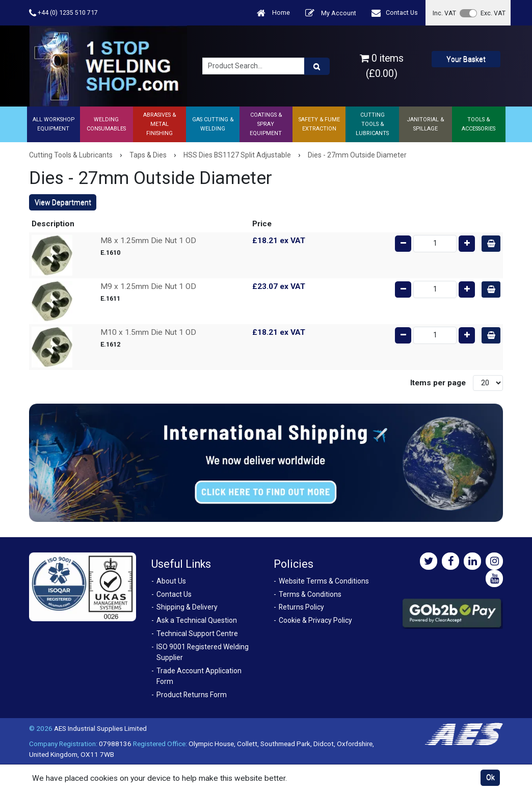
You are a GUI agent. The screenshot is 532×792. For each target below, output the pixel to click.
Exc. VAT (493, 13)
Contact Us (395, 13)
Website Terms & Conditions (324, 581)
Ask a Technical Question (197, 620)
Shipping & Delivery (187, 607)
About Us (171, 581)
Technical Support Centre (197, 633)
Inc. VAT (444, 13)
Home (273, 13)
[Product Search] (317, 66)
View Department (63, 202)
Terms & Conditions (310, 594)
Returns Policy (301, 607)
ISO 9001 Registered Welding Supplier (203, 652)
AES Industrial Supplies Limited (100, 728)
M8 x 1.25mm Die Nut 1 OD (148, 241)
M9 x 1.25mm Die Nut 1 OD (148, 286)
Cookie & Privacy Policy (315, 620)
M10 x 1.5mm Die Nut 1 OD (148, 332)
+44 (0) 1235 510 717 (63, 13)
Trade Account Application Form (199, 676)
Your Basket (466, 59)
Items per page (438, 383)
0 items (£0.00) (382, 66)
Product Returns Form (192, 695)
